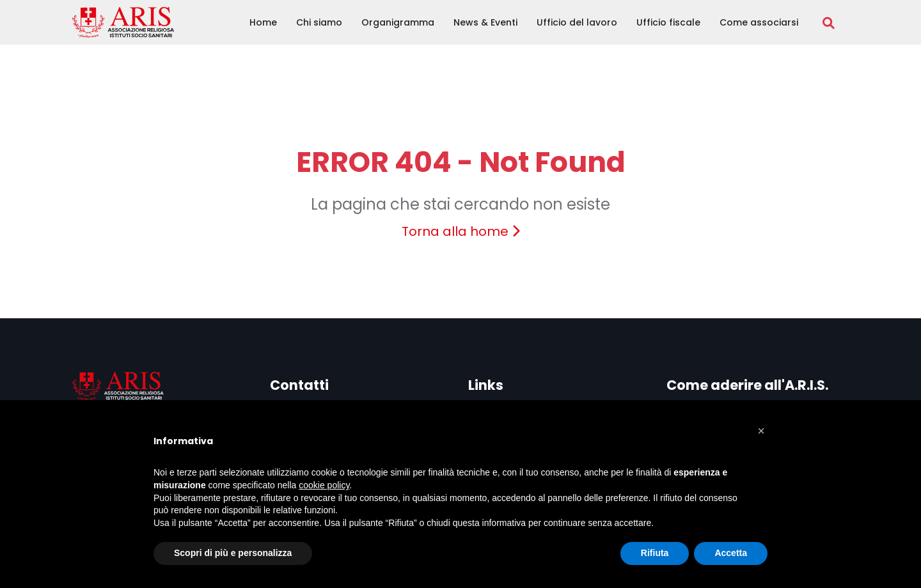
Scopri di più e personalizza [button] (233, 553)
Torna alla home (461, 231)
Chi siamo (319, 22)
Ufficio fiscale (668, 22)
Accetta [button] (731, 553)
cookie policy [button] (324, 485)
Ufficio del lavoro (577, 22)
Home (263, 22)
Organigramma (398, 22)
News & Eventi (485, 22)
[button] (761, 431)
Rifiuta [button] (655, 553)
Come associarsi (759, 22)
